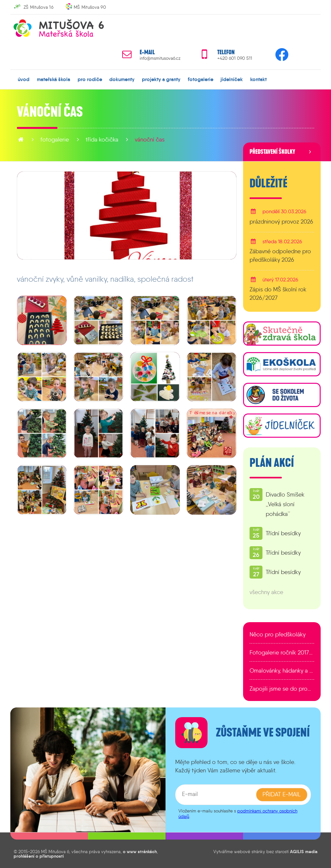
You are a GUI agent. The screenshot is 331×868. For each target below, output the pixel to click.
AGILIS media (304, 851)
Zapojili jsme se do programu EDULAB (282, 689)
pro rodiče (90, 79)
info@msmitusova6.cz (160, 58)
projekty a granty (161, 79)
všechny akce (266, 592)
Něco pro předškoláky (278, 634)
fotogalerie (201, 79)
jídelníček (232, 79)
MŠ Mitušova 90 (90, 7)
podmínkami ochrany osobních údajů (238, 813)
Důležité (268, 183)
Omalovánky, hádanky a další (282, 671)
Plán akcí (272, 463)
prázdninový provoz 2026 (281, 221)
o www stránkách (140, 851)
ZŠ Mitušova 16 (38, 7)
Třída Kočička (102, 140)
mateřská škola (53, 79)
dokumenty (122, 79)
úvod (24, 79)
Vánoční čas (150, 140)
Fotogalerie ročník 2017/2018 (282, 653)
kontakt (258, 79)
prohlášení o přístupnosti (39, 856)
